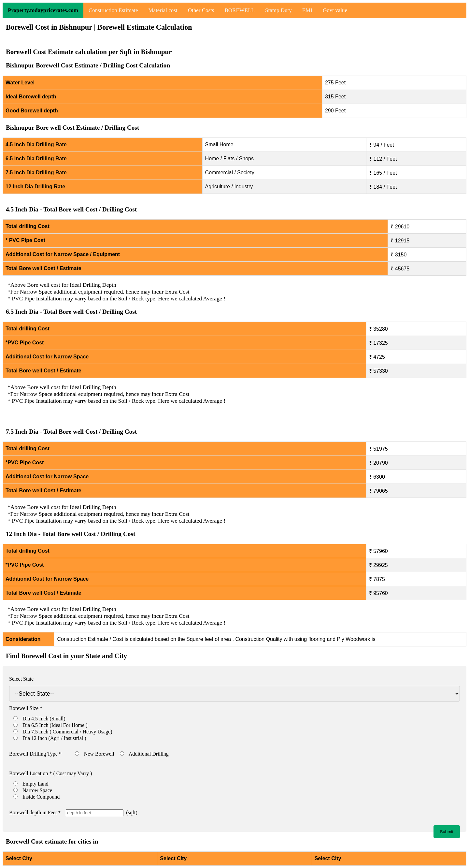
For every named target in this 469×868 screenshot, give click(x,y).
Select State (21, 679)
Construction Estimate (113, 10)
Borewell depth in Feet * (35, 812)
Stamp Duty (278, 10)
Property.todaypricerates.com (43, 10)
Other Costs (201, 10)
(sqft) (130, 812)
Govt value (335, 10)
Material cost (163, 10)
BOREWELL (240, 10)
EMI (307, 10)
